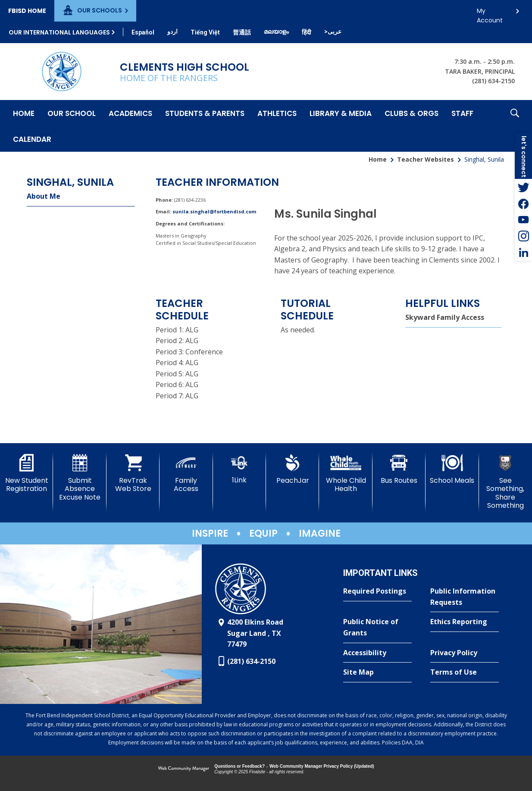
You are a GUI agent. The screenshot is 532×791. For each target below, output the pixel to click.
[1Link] (239, 469)
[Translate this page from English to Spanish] (143, 32)
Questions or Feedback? (239, 766)
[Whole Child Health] (346, 474)
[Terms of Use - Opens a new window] (465, 672)
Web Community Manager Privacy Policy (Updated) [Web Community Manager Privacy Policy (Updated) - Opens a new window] (322, 766)
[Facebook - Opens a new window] (523, 203)
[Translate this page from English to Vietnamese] (205, 32)
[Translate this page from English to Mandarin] (242, 32)
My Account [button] (490, 13)
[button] (515, 126)
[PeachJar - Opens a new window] (293, 469)
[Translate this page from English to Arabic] (333, 31)
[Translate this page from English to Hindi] (307, 32)
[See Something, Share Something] (505, 482)
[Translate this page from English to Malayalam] (276, 31)
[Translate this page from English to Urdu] (172, 31)
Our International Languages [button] (59, 32)
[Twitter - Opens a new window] (523, 187)
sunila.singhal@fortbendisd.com (214, 211)
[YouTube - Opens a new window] (523, 220)
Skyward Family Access (445, 317)
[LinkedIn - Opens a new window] (523, 253)
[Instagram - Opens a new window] (523, 236)
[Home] (24, 113)
